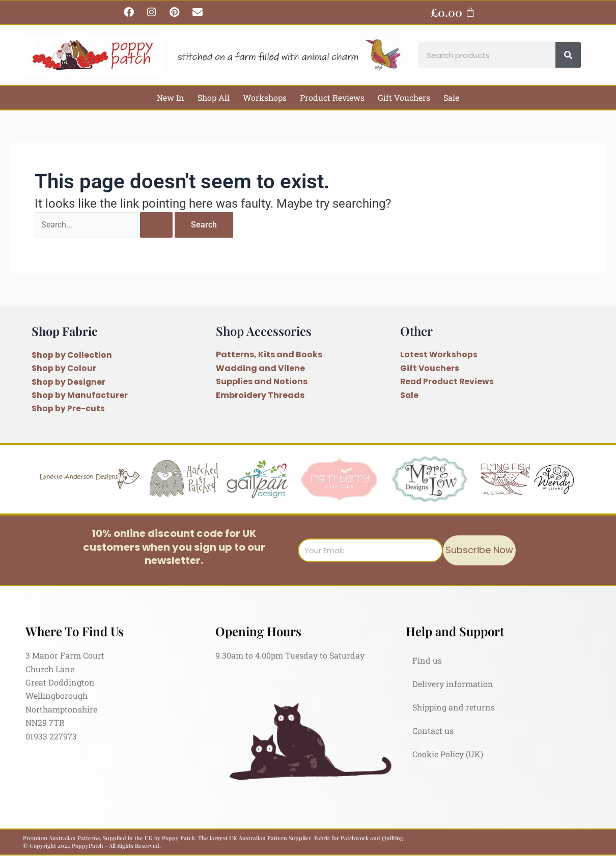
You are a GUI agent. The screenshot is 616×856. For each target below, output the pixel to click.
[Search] (568, 55)
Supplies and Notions (262, 382)
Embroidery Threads (260, 395)
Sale (451, 97)
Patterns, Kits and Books (269, 355)
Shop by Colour (64, 368)
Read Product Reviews (448, 382)
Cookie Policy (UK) (448, 754)
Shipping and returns (454, 707)
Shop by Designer (69, 382)
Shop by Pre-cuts (68, 408)
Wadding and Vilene (260, 368)
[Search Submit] (159, 225)
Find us (427, 660)
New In (171, 97)
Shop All (214, 97)
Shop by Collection (72, 355)
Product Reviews (332, 97)
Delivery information (453, 684)
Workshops (265, 97)
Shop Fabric (66, 331)
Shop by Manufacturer (80, 395)
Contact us (433, 731)
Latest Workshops (439, 355)
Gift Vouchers (404, 97)
